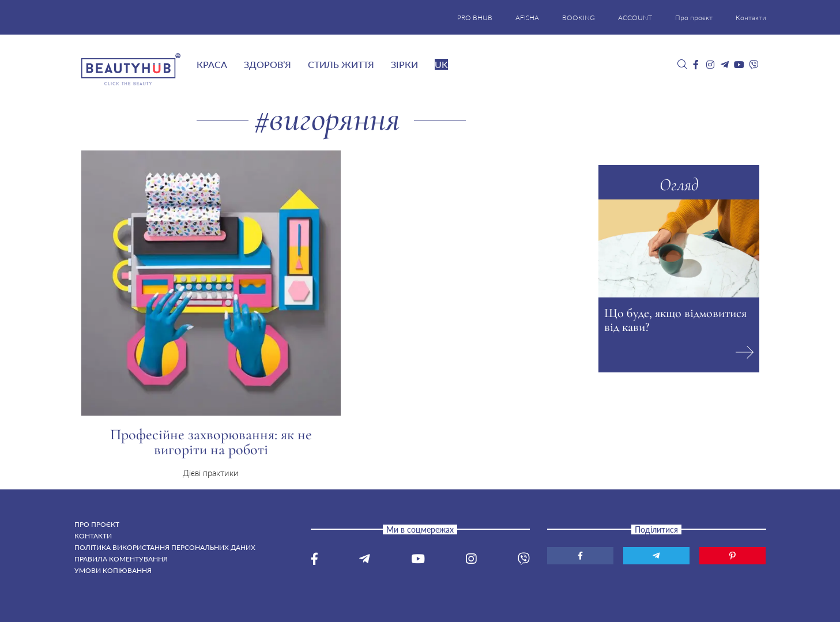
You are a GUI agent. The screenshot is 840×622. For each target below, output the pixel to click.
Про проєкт (694, 18)
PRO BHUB (475, 18)
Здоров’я (268, 64)
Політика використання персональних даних (165, 547)
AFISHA (527, 18)
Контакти (751, 18)
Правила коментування (121, 559)
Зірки (404, 64)
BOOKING (579, 18)
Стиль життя (341, 64)
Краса (212, 64)
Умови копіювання (113, 570)
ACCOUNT (635, 18)
